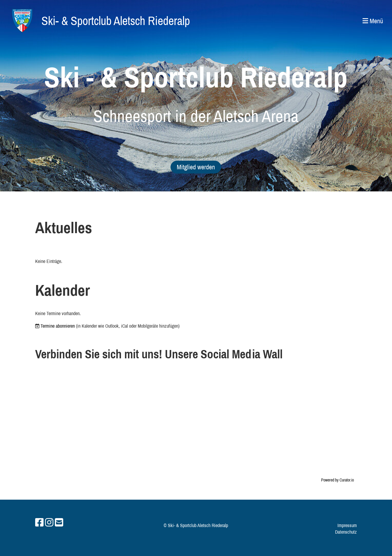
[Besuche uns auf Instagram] (49, 522)
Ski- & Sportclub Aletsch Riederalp (116, 21)
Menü (373, 21)
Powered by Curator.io (337, 480)
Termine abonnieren (58, 326)
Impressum (347, 525)
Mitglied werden (196, 167)
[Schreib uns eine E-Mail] (59, 522)
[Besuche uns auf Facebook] (39, 522)
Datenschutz (346, 532)
